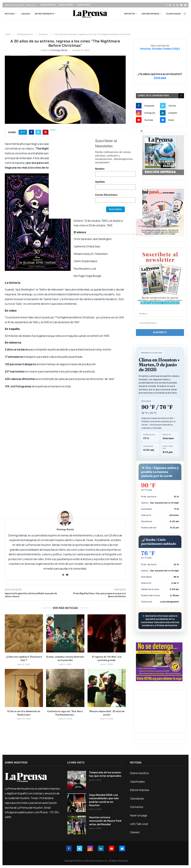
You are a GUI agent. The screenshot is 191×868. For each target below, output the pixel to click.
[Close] (142, 131)
